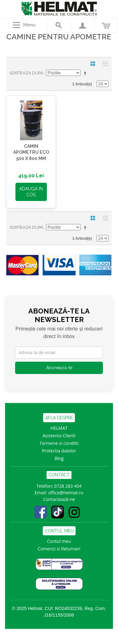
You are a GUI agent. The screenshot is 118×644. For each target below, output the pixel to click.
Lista (104, 64)
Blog (59, 458)
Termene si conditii (59, 443)
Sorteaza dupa (26, 73)
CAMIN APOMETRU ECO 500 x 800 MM (31, 152)
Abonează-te (59, 368)
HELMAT (59, 428)
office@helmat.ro (66, 493)
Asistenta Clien (58, 436)
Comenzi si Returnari (59, 549)
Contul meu (59, 541)
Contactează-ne (59, 499)
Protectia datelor (59, 451)
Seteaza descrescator (86, 73)
